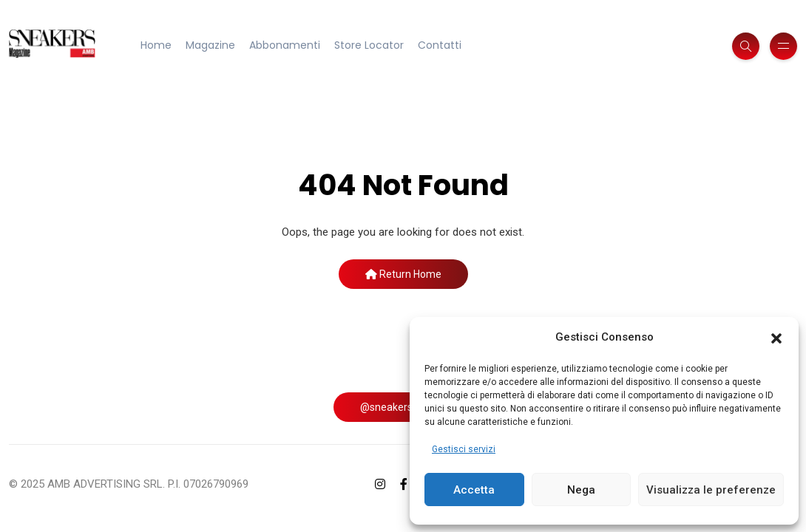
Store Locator (369, 45)
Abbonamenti (285, 45)
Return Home (403, 274)
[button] (776, 338)
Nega (581, 490)
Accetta (474, 490)
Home (156, 45)
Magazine (210, 45)
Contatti (440, 45)
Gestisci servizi (464, 449)
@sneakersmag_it (403, 407)
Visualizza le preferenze (711, 490)
